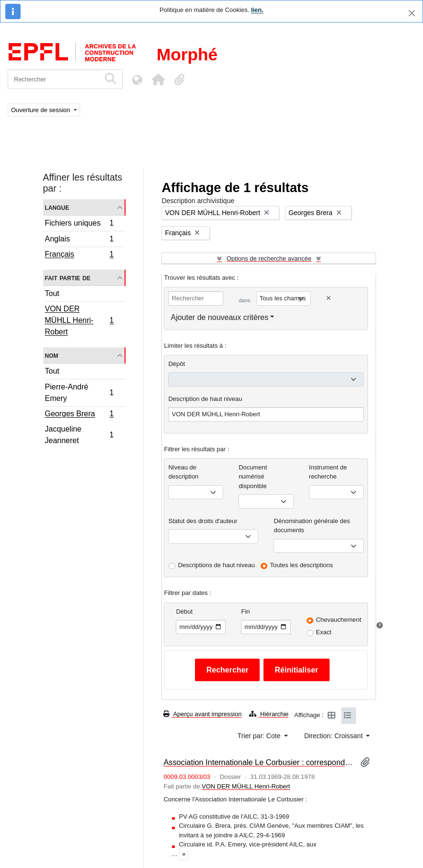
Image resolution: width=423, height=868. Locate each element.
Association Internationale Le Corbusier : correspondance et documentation (258, 762)
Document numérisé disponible (253, 477)
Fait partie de (68, 278)
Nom (52, 355)
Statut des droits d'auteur (203, 521)
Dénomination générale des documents (312, 526)
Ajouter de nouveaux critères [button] (219, 317)
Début (184, 611)
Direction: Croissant (334, 736)
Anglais (79, 240)
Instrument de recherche (328, 472)
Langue (57, 207)
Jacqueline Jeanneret (79, 435)
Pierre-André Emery (79, 393)
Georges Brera (79, 415)
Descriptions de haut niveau (216, 565)
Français (79, 255)
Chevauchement (338, 620)
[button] (158, 80)
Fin (245, 611)
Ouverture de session (41, 110)
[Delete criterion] (329, 298)
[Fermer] (412, 13)
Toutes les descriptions (302, 565)
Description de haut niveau (205, 399)
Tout (52, 293)
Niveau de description (183, 472)
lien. (257, 10)
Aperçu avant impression (202, 714)
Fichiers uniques (79, 224)
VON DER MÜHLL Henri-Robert (79, 320)
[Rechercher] (54, 79)
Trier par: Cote (260, 736)
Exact (324, 632)
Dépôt (177, 364)
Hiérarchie (269, 714)
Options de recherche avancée (269, 258)
